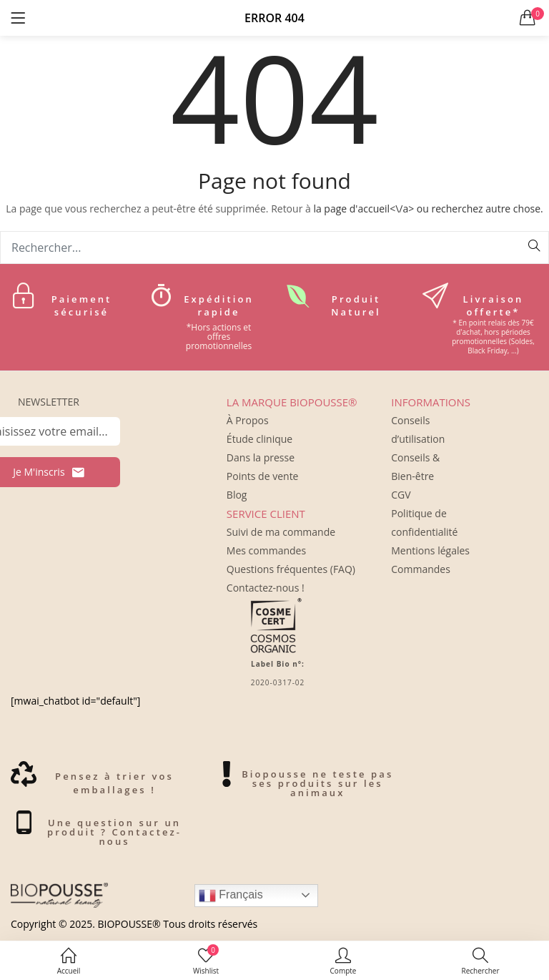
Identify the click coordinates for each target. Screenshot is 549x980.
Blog (237, 495)
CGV (401, 495)
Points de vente (263, 476)
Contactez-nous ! (266, 588)
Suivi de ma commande (281, 532)
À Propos (248, 420)
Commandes (421, 569)
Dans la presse (261, 457)
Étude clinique (259, 439)
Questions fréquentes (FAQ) (291, 569)
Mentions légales (430, 550)
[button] (528, 18)
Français (231, 896)
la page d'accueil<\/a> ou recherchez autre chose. (428, 209)
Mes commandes (266, 550)
